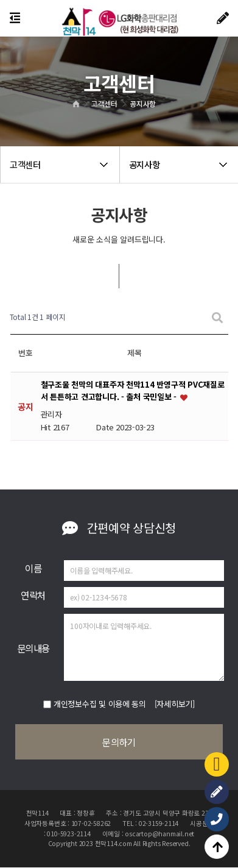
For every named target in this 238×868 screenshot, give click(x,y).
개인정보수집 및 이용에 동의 (100, 704)
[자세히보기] (175, 704)
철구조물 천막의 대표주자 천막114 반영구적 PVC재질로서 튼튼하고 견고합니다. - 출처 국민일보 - (133, 391)
